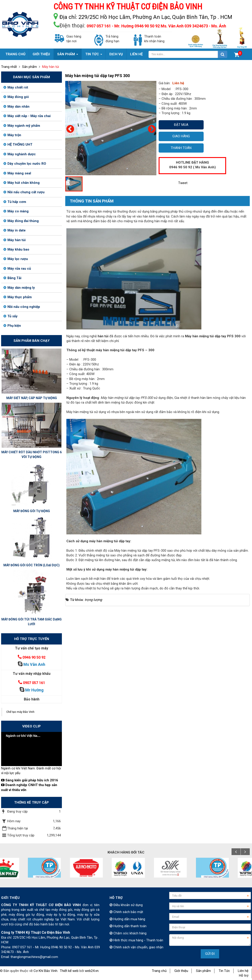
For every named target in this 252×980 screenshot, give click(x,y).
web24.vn (92, 971)
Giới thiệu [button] (41, 54)
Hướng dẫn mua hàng (127, 919)
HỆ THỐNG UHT (18, 144)
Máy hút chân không (21, 183)
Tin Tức (224, 971)
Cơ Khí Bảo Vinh (45, 971)
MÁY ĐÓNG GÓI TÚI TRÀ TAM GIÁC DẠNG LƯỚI (31, 622)
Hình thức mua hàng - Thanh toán (136, 940)
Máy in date (15, 230)
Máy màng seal (17, 173)
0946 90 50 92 (34, 657)
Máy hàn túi (15, 240)
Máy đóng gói (16, 97)
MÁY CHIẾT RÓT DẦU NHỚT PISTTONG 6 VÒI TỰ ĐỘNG (31, 454)
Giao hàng (181, 136)
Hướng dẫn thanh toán (128, 926)
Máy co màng (16, 211)
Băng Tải (12, 278)
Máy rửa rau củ (17, 269)
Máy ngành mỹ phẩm (22, 126)
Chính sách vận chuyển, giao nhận (136, 947)
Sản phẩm (203, 971)
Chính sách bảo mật (126, 912)
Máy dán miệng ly (19, 288)
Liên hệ (243, 971)
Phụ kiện (12, 326)
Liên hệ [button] (136, 54)
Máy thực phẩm (18, 297)
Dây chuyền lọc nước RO (25, 164)
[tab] (89, 201)
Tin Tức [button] (94, 56)
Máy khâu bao (16, 249)
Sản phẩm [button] (68, 56)
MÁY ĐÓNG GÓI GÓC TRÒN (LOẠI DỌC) (31, 565)
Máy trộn (12, 135)
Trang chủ (159, 971)
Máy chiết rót (16, 87)
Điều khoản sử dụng (126, 905)
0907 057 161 (34, 683)
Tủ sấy (10, 316)
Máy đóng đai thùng (21, 221)
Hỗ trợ (244, 976)
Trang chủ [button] (15, 54)
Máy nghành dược (20, 154)
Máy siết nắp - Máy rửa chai (27, 116)
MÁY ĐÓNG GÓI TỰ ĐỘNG (32, 511)
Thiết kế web (69, 971)
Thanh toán (181, 148)
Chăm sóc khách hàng (128, 933)
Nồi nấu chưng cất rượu (24, 192)
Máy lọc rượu (16, 259)
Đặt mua (181, 125)
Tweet (183, 183)
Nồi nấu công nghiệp (22, 307)
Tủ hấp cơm (15, 202)
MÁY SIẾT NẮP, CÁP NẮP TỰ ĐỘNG (32, 398)
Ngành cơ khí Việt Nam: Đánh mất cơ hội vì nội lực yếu (31, 771)
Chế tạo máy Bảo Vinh (20, 712)
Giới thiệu (181, 971)
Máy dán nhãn (16, 107)
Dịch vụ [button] (116, 54)
